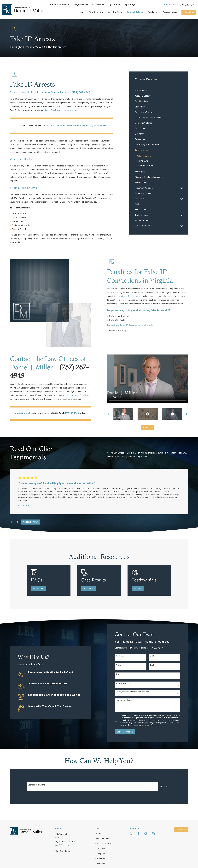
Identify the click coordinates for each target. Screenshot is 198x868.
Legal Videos (114, 5)
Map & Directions (62, 845)
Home (98, 834)
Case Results (98, 5)
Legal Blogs (130, 5)
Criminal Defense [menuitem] (135, 12)
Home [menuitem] (82, 12)
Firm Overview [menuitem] (96, 12)
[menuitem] (159, 91)
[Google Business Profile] (146, 834)
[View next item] (18, 522)
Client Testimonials (60, 5)
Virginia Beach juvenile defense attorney (62, 110)
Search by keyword (36, 785)
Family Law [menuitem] (153, 12)
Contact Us (189, 12)
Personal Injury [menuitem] (170, 12)
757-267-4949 (188, 5)
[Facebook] (139, 834)
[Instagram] (153, 834)
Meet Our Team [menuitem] (115, 12)
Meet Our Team (102, 839)
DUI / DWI (100, 849)
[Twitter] (131, 834)
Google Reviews (81, 5)
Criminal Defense (103, 844)
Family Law (100, 854)
